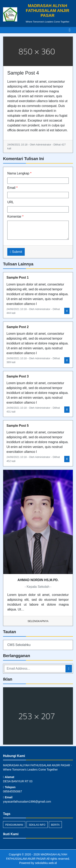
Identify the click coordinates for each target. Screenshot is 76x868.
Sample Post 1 (18, 277)
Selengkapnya (38, 621)
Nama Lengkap (19, 173)
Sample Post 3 (18, 376)
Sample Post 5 (18, 426)
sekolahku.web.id (46, 863)
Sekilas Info (37, 825)
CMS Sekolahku (19, 645)
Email (12, 188)
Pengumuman (14, 825)
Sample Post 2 (18, 327)
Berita (55, 825)
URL (11, 202)
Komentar (15, 216)
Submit (16, 252)
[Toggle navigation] (70, 30)
